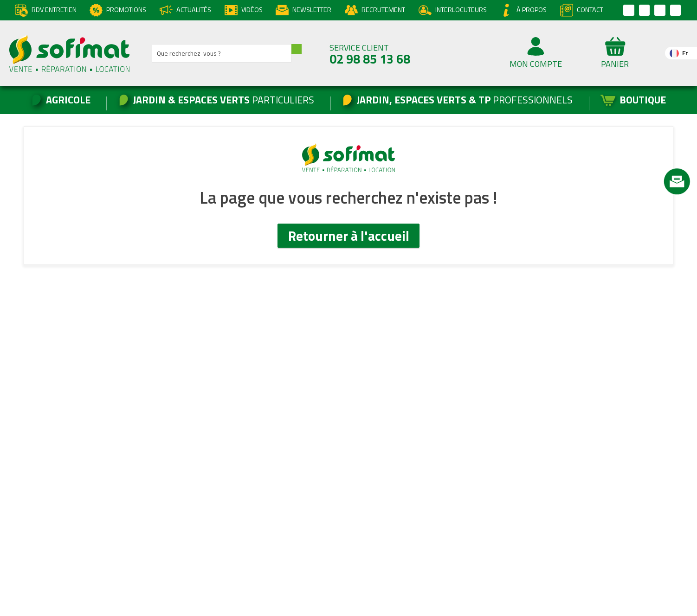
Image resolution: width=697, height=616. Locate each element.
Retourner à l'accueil (349, 236)
